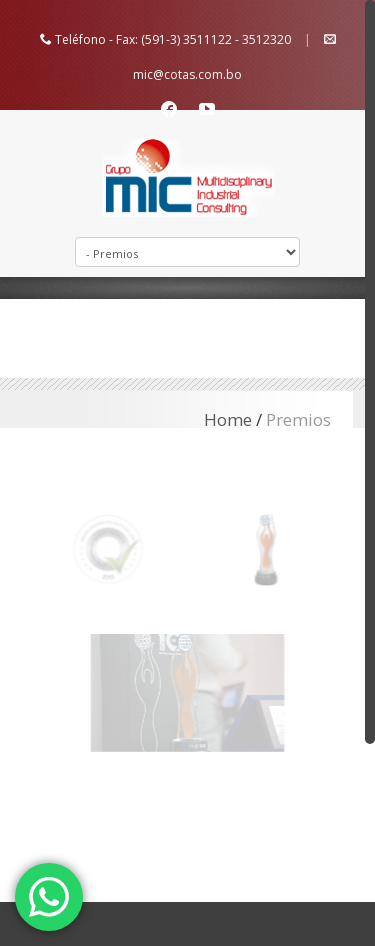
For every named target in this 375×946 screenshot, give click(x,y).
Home (228, 419)
